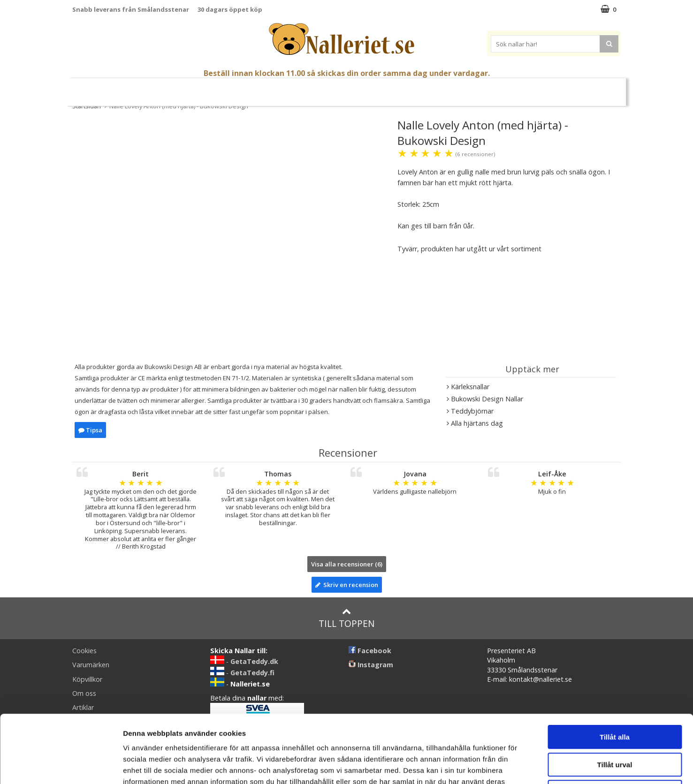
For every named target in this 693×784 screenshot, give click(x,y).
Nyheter (110, 88)
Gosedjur (279, 88)
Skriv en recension (347, 585)
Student (192, 88)
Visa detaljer (510, 765)
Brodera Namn (481, 88)
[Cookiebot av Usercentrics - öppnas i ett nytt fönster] (61, 766)
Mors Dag (151, 88)
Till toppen (346, 618)
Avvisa (615, 724)
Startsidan (87, 106)
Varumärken (543, 88)
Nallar (234, 88)
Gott (438, 88)
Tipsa (90, 430)
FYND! (586, 88)
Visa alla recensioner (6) (347, 564)
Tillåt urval (615, 697)
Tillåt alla (615, 669)
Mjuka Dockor (337, 88)
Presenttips (398, 88)
